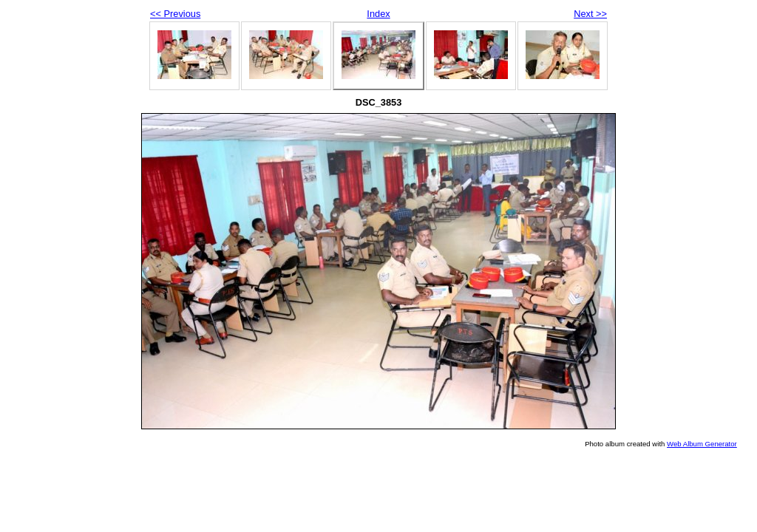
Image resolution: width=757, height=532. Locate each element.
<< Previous (175, 14)
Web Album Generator (702, 444)
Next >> (590, 14)
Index (378, 14)
